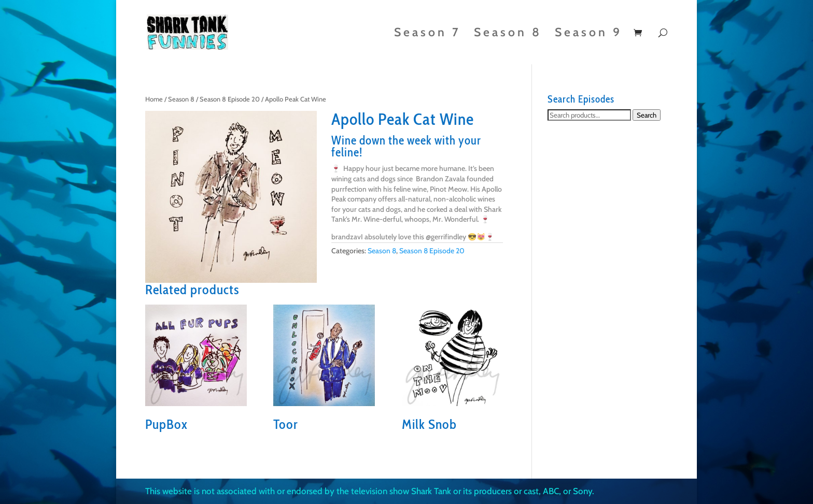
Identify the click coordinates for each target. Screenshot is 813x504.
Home (154, 99)
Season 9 (588, 34)
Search (647, 115)
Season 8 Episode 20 (230, 99)
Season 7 (427, 34)
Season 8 (508, 34)
